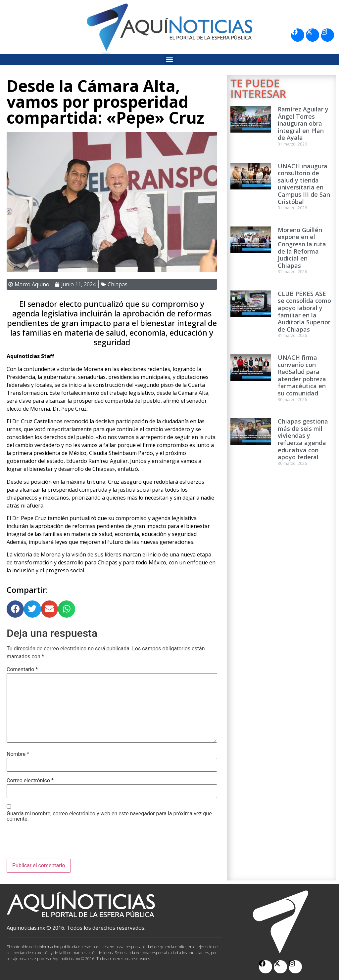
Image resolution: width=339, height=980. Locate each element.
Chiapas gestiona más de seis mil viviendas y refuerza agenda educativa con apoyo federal (303, 439)
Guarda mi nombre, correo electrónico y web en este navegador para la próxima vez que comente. (109, 816)
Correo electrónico (30, 781)
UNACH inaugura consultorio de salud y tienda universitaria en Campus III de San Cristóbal (304, 184)
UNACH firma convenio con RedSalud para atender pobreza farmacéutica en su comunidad (302, 375)
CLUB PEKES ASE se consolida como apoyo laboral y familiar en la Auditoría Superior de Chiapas (304, 311)
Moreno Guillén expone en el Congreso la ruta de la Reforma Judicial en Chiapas (302, 248)
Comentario (22, 670)
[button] (170, 59)
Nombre (18, 754)
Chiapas (118, 284)
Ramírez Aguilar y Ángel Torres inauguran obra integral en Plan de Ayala (303, 123)
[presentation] (57, 842)
